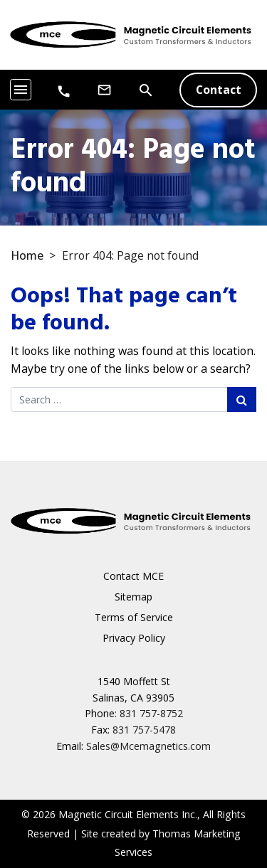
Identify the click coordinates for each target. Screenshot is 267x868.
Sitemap (133, 597)
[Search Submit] (242, 399)
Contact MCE (133, 576)
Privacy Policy (134, 638)
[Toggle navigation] (21, 90)
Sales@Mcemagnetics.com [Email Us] (148, 746)
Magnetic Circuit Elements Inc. (128, 814)
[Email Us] (104, 90)
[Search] (146, 89)
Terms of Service (134, 617)
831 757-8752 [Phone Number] (151, 713)
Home (27, 255)
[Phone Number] (64, 91)
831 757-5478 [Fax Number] (144, 730)
